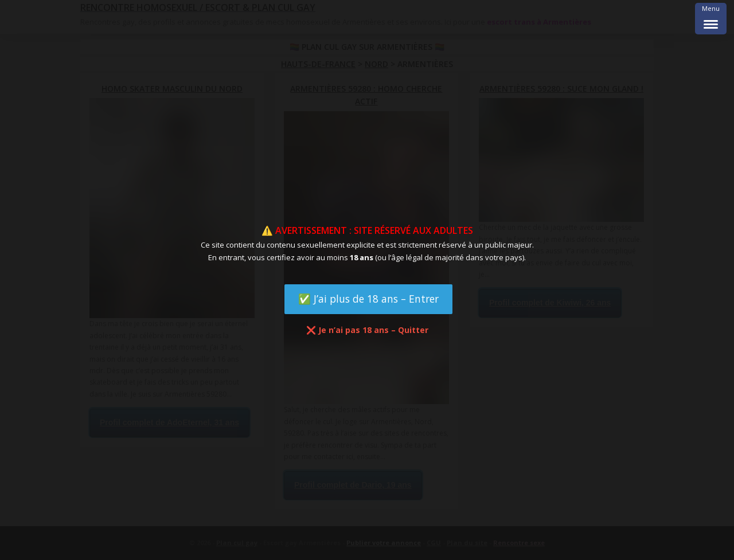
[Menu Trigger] (711, 19)
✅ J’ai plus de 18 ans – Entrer (368, 299)
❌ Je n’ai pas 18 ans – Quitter (367, 330)
